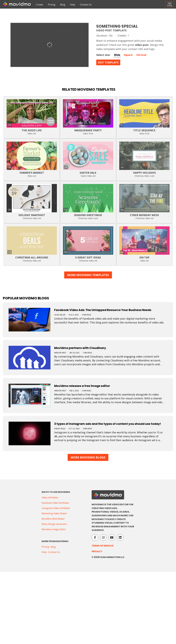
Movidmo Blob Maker (53, 519)
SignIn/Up (170, 4)
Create (39, 5)
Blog (63, 5)
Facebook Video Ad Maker (55, 503)
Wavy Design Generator (54, 524)
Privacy (97, 551)
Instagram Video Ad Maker (56, 508)
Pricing (52, 5)
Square (128, 55)
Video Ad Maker (50, 498)
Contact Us (86, 5)
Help (73, 5)
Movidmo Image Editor (54, 529)
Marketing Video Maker (54, 513)
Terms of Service (103, 546)
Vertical (141, 55)
